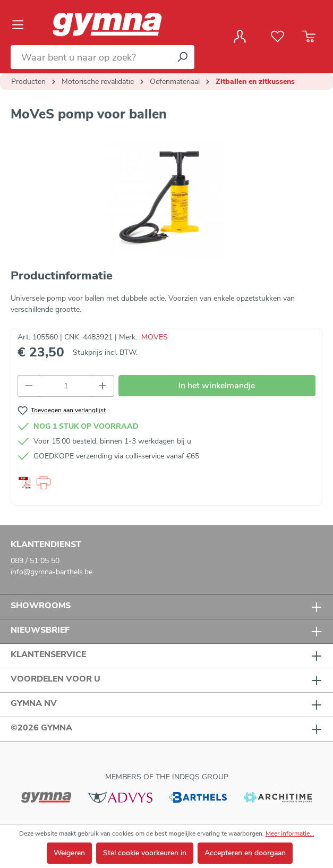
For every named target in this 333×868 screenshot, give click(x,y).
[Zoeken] (182, 57)
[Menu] (21, 25)
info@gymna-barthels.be (52, 572)
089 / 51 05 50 (35, 561)
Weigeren (69, 853)
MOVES (155, 337)
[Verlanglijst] (277, 37)
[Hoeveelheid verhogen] (103, 386)
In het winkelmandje (217, 386)
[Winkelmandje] (309, 37)
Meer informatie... (290, 833)
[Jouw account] (240, 37)
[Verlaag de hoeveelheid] (29, 386)
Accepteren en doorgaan (245, 853)
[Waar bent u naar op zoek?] (91, 57)
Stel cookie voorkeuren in (145, 853)
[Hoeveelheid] (66, 386)
